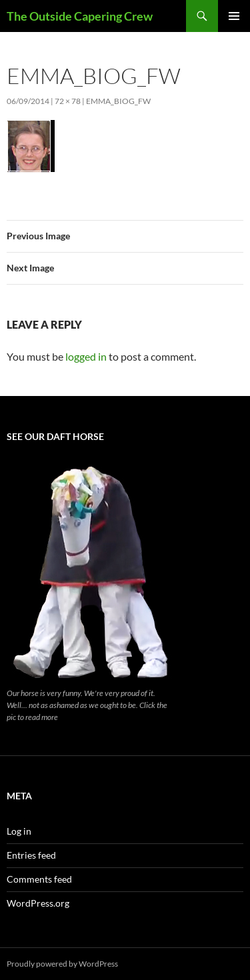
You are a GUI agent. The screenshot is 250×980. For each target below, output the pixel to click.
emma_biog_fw (118, 101)
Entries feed (31, 855)
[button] (31, 146)
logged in (86, 356)
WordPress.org (38, 903)
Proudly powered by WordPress (62, 964)
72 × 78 (68, 101)
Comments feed (39, 879)
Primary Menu (234, 16)
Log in (19, 831)
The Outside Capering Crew (80, 16)
